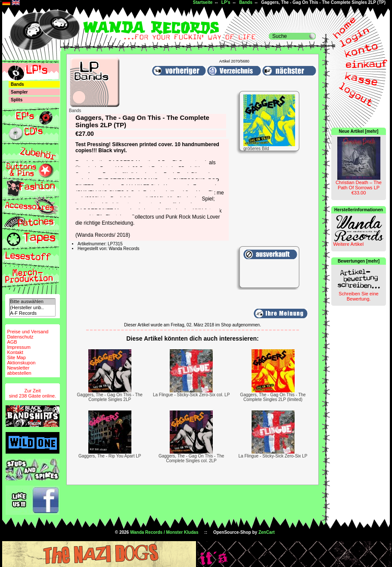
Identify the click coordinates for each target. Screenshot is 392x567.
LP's (226, 2)
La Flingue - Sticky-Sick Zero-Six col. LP (191, 395)
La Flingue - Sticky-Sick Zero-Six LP (273, 456)
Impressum (19, 347)
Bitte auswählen (32, 302)
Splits (17, 100)
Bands (246, 2)
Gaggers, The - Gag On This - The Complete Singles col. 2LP (191, 458)
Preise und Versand (28, 332)
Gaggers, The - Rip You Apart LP (110, 456)
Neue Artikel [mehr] (359, 131)
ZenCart (267, 532)
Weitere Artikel (348, 244)
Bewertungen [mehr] (359, 261)
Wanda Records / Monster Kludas (164, 532)
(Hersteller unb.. (32, 308)
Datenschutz (20, 337)
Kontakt (15, 352)
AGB (12, 342)
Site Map (16, 357)
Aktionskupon (21, 363)
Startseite (203, 2)
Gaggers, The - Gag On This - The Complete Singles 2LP (110, 397)
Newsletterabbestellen (19, 370)
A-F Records (32, 313)
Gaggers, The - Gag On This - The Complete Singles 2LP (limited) (273, 397)
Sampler (19, 92)
